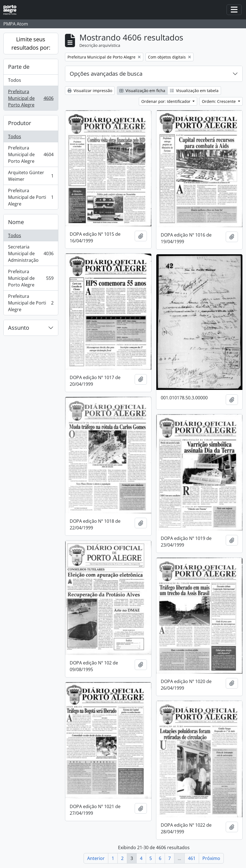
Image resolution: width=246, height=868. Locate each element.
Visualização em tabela (194, 91)
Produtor (20, 123)
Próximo (211, 858)
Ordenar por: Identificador (166, 101)
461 (192, 858)
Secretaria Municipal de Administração (31, 253)
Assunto (19, 328)
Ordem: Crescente (219, 101)
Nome (16, 222)
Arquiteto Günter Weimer (31, 176)
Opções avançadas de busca (106, 74)
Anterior (96, 858)
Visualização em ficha (142, 91)
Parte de (19, 67)
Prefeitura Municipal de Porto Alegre (31, 98)
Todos (15, 80)
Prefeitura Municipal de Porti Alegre (31, 197)
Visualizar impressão (90, 91)
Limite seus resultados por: (31, 43)
